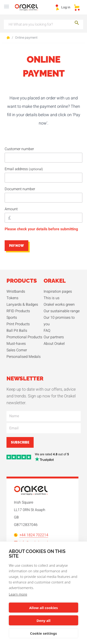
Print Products (18, 324)
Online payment (26, 38)
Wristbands (16, 291)
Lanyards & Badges (22, 305)
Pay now (16, 246)
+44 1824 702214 (31, 535)
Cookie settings (44, 633)
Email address (24, 169)
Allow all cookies (44, 608)
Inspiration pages (58, 291)
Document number (20, 189)
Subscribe (20, 442)
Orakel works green (59, 305)
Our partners (54, 337)
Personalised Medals (24, 357)
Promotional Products (24, 337)
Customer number (19, 149)
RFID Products (18, 311)
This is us (52, 298)
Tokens (12, 298)
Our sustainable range (62, 311)
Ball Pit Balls (17, 331)
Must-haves (16, 344)
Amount (11, 209)
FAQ (47, 331)
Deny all (43, 620)
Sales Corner (17, 350)
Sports (12, 318)
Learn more (18, 594)
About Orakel (54, 344)
